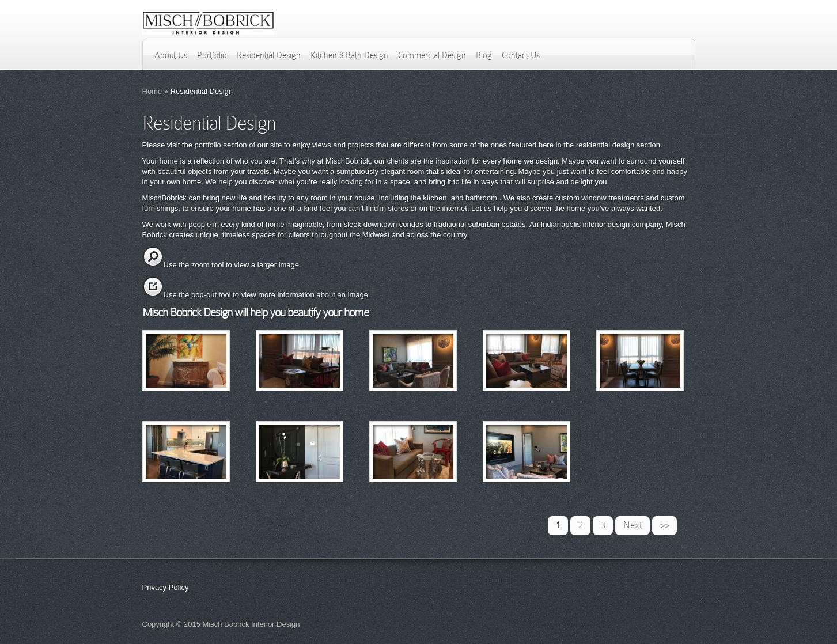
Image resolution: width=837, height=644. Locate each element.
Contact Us (521, 55)
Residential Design (269, 55)
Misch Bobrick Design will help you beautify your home (255, 312)
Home (152, 91)
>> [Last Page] (665, 525)
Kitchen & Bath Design (349, 55)
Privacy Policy (166, 587)
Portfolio (212, 55)
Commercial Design (432, 55)
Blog (484, 55)
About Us (171, 55)
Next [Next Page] (633, 525)
